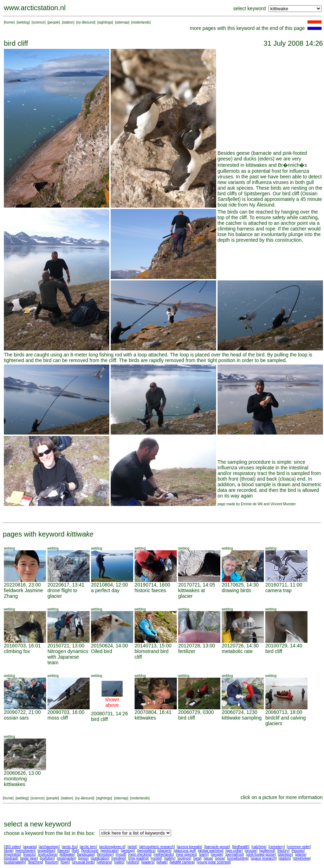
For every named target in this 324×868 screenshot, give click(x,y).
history (283, 851)
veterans (104, 862)
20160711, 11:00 (284, 585)
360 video (12, 847)
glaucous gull (184, 851)
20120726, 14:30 (240, 646)
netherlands (164, 854)
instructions (48, 854)
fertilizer (187, 651)
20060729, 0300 (196, 712)
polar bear (29, 858)
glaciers (164, 851)
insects (29, 854)
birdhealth (241, 847)
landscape (86, 854)
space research (264, 858)
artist (132, 847)
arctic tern (89, 847)
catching (259, 847)
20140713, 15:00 (153, 646)
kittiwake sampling (242, 718)
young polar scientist (214, 862)
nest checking (140, 854)
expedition (46, 851)
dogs (9, 851)
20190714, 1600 (152, 585)
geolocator (109, 851)
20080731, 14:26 (109, 714)
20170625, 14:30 (240, 585)
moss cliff (58, 718)
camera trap (278, 590)
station (68, 22)
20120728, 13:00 (197, 646)
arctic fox (70, 847)
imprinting (12, 854)
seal (197, 858)
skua (208, 858)
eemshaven (26, 851)
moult (121, 854)
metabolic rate (237, 651)
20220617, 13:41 (66, 585)
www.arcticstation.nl (35, 8)
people (54, 22)
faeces (63, 851)
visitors (133, 862)
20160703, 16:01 (22, 646)
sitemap (122, 22)
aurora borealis (190, 847)
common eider (299, 847)
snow (220, 858)
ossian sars (16, 718)
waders (148, 862)
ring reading (138, 858)
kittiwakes (145, 718)
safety (170, 858)
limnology (105, 854)
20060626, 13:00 (22, 773)
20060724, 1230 (239, 712)
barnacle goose (217, 847)
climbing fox (17, 651)
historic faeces (150, 590)
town (65, 862)
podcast (11, 858)
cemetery (277, 847)
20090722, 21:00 (22, 712)
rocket (156, 858)
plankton (285, 854)
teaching (35, 862)
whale (162, 862)
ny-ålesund (86, 22)
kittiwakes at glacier (192, 593)
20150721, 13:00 (66, 646)
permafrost (235, 854)
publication (100, 858)
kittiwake (67, 854)
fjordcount (90, 851)
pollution (47, 858)
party (204, 854)
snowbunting (238, 858)
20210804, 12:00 (109, 585)
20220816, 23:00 (22, 585)
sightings (105, 22)
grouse (251, 851)
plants (301, 854)
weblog (23, 22)
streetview (302, 858)
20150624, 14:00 (109, 646)
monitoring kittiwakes (15, 781)
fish (76, 851)
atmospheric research (157, 847)
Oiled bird (102, 651)
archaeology (49, 847)
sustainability (15, 862)
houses (298, 851)
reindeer (119, 858)
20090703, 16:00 (66, 712)
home (9, 22)
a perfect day (105, 590)
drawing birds (236, 590)
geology (128, 851)
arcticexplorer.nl (112, 847)
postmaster (66, 858)
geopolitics (146, 851)
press (83, 858)
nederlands (141, 22)
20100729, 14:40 (284, 646)
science (39, 22)
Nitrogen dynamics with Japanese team (68, 657)
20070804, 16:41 (153, 712)
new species (186, 854)
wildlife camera (182, 862)
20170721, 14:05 (197, 585)
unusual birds (83, 862)
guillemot (267, 851)
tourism (52, 862)
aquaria (30, 847)
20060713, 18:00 (284, 712)
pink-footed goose (261, 854)
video (119, 862)
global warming (211, 851)
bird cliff (274, 651)
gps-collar (234, 851)
